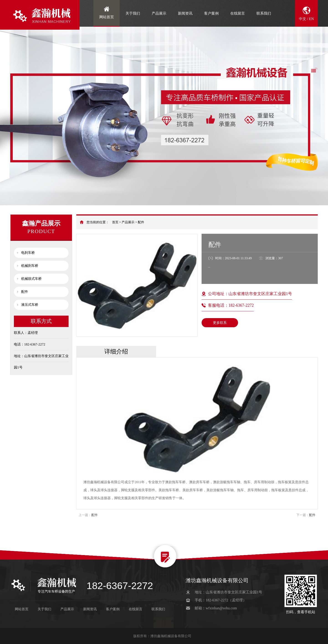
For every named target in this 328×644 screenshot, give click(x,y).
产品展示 (159, 13)
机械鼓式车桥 (31, 279)
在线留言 (238, 13)
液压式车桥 (30, 305)
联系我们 (264, 13)
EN (311, 19)
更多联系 (220, 323)
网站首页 (107, 17)
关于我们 (133, 13)
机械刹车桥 (30, 266)
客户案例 (211, 13)
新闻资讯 (185, 13)
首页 (115, 222)
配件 (141, 222)
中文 (302, 19)
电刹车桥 (28, 253)
